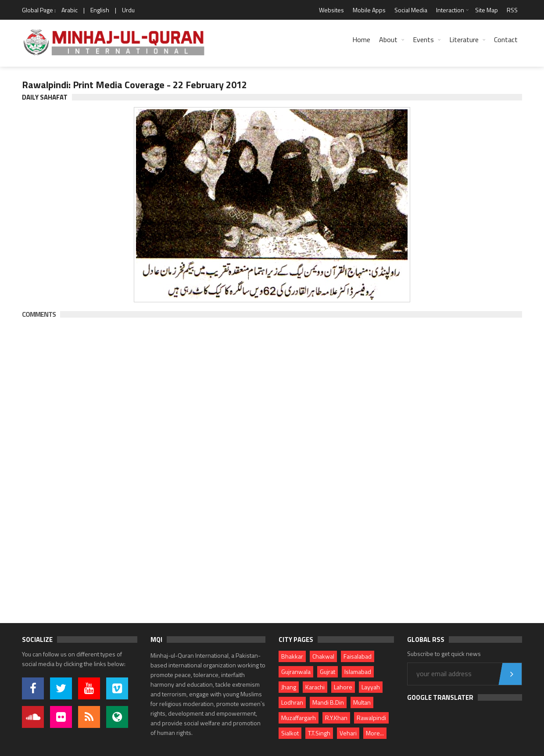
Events (423, 39)
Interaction (450, 10)
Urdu (128, 10)
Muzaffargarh (299, 718)
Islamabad (358, 672)
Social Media (411, 10)
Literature (464, 39)
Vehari (348, 733)
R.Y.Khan (336, 718)
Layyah (371, 687)
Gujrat (327, 672)
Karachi (315, 687)
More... (375, 733)
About (388, 39)
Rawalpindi (371, 718)
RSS (512, 10)
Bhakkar (292, 656)
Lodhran (292, 702)
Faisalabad (358, 656)
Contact (506, 39)
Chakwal (323, 656)
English (100, 10)
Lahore (343, 687)
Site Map (487, 10)
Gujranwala (296, 672)
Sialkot (290, 733)
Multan (362, 702)
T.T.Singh (319, 733)
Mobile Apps (369, 10)
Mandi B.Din (328, 702)
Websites (331, 10)
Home (361, 39)
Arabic (70, 10)
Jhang (289, 687)
